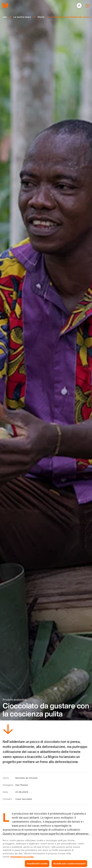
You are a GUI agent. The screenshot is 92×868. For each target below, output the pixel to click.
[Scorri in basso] (8, 730)
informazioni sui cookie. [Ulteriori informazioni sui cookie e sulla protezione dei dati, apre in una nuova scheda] (22, 859)
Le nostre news (22, 17)
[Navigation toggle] (87, 6)
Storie (41, 17)
